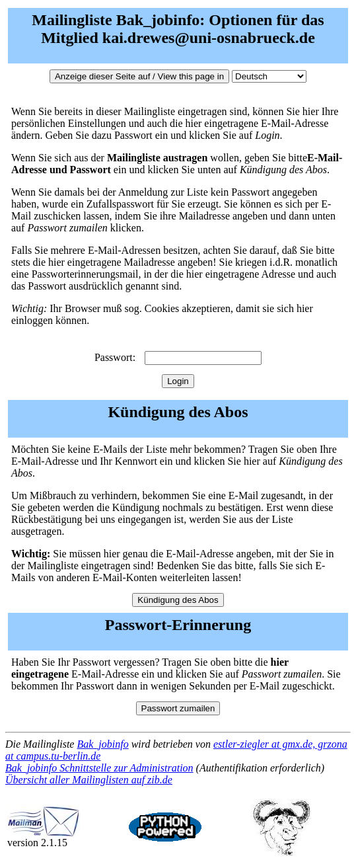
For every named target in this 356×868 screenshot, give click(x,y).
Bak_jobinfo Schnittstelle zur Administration (99, 768)
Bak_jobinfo (102, 744)
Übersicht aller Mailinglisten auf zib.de (89, 780)
